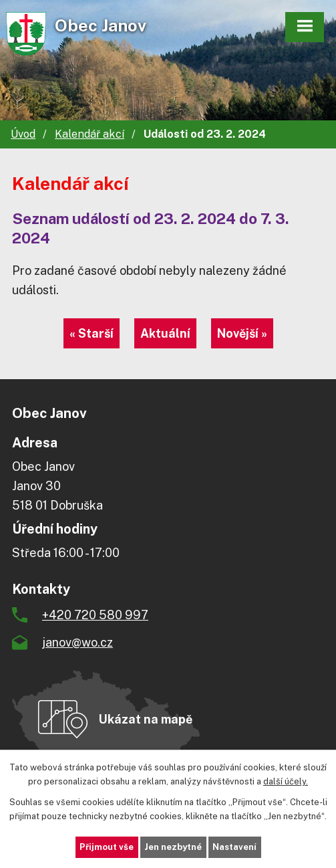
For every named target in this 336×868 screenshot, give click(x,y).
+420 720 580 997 (95, 615)
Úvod (23, 134)
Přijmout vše (107, 847)
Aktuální (165, 333)
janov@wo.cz (77, 642)
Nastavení (234, 847)
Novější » (242, 333)
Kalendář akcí (90, 134)
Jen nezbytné (173, 847)
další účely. (286, 781)
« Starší (92, 333)
